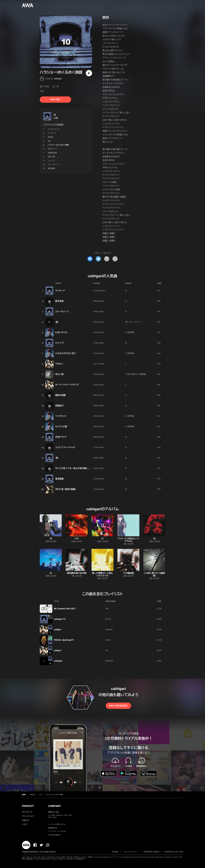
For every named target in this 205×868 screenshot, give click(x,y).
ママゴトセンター (54, 129)
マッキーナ (52, 133)
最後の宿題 (60, 395)
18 (51, 539)
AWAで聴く (55, 99)
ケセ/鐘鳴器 (128, 573)
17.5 (77, 539)
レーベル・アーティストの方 (57, 831)
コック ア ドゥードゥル (65, 447)
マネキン (59, 364)
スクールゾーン (54, 164)
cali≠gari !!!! (60, 619)
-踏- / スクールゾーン (133, 322)
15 (51, 573)
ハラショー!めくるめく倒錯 (54, 795)
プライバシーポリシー (131, 852)
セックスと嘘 (61, 426)
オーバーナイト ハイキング (67, 385)
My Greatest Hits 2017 (65, 609)
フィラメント (61, 416)
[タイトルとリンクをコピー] (107, 259)
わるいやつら (61, 332)
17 (102, 539)
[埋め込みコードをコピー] (115, 259)
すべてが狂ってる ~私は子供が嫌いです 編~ (76, 468)
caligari (58, 630)
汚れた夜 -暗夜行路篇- (66, 489)
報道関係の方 (53, 828)
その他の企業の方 (54, 835)
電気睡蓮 (51, 168)
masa (108, 640)
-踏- (49, 141)
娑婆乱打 (59, 406)
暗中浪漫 (59, 301)
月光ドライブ (53, 149)
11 (126, 301)
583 (107, 609)
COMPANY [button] (54, 806)
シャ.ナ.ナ (52, 161)
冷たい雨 (59, 374)
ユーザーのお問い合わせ (57, 824)
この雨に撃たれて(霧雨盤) (135, 374)
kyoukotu (109, 629)
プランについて (28, 816)
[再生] (89, 73)
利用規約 (115, 852)
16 (154, 539)
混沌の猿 (51, 157)
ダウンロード (27, 812)
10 (55, 115)
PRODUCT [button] (28, 806)
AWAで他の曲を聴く (118, 706)
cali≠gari (58, 79)
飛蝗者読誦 (52, 153)
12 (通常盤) (130, 332)
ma (107, 650)
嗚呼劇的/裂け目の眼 (77, 573)
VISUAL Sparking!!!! (64, 640)
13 (126, 489)
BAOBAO (109, 661)
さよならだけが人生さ (66, 353)
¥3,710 (108, 619)
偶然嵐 (50, 137)
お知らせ (26, 820)
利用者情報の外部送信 (151, 852)
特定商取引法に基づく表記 (174, 852)
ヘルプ (25, 824)
